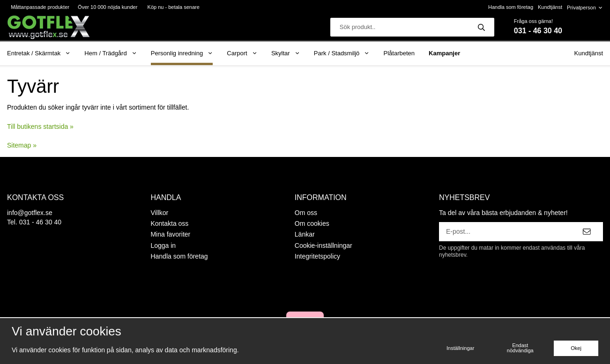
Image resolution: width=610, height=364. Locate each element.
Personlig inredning (182, 53)
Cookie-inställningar (324, 245)
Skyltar (286, 53)
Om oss (306, 213)
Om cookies (312, 223)
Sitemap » (22, 145)
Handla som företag (511, 7)
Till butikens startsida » (40, 126)
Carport (242, 53)
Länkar (305, 234)
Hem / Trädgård (111, 53)
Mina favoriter (170, 234)
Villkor (159, 213)
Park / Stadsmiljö (342, 53)
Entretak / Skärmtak (39, 53)
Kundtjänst (550, 7)
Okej (576, 348)
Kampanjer (444, 53)
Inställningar (460, 348)
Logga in (163, 245)
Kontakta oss (169, 223)
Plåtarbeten (399, 53)
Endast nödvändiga (520, 348)
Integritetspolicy (317, 256)
